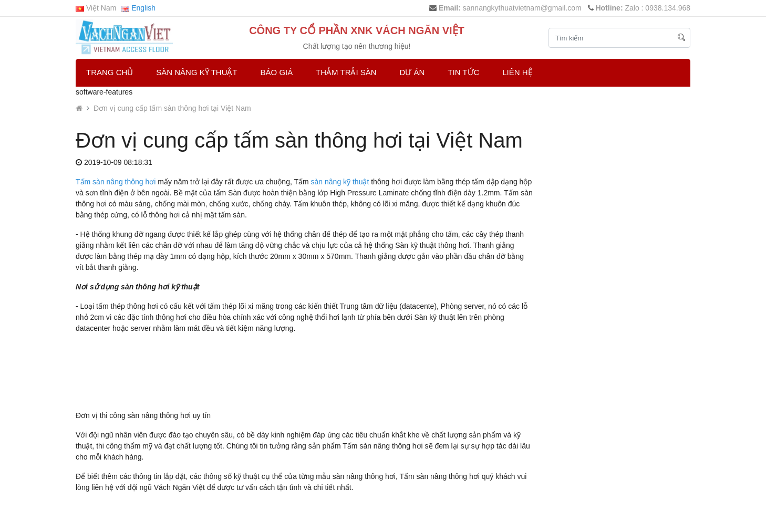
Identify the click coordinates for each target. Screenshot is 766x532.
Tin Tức (463, 72)
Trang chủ (110, 72)
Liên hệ (517, 72)
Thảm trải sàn (346, 72)
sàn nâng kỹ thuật (340, 182)
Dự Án (412, 72)
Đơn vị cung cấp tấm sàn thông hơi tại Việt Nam (172, 108)
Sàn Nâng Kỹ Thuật (196, 72)
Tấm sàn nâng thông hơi (116, 182)
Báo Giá (277, 72)
